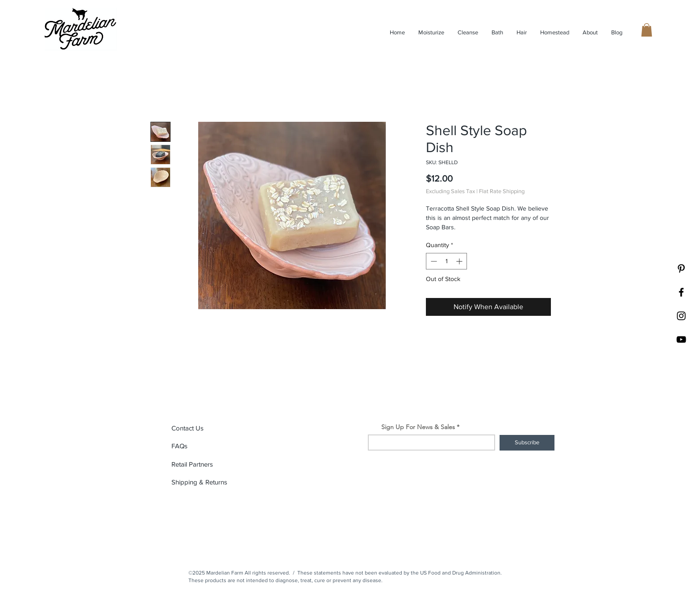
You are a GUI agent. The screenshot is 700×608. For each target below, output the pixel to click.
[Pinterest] (681, 269)
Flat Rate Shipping (502, 191)
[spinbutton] (446, 261)
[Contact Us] (203, 428)
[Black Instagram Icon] (681, 316)
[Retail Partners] (203, 464)
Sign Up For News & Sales (418, 427)
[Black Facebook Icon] (681, 292)
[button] (647, 30)
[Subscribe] (527, 443)
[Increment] (460, 261)
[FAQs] (203, 446)
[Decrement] (433, 261)
